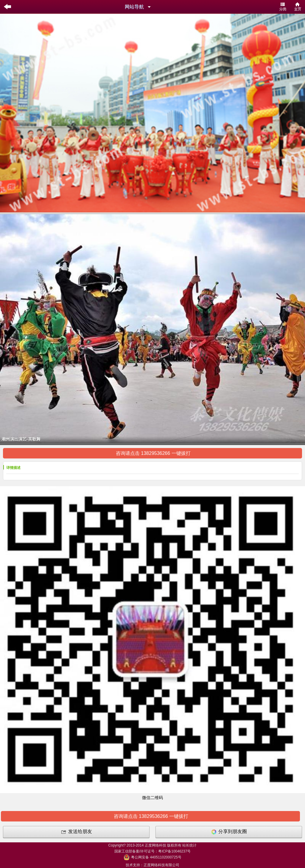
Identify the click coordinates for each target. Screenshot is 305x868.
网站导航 (134, 7)
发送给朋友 (76, 832)
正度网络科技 (155, 845)
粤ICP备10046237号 (174, 851)
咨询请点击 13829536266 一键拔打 (152, 453)
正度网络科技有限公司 (161, 865)
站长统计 (189, 845)
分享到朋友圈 (229, 832)
